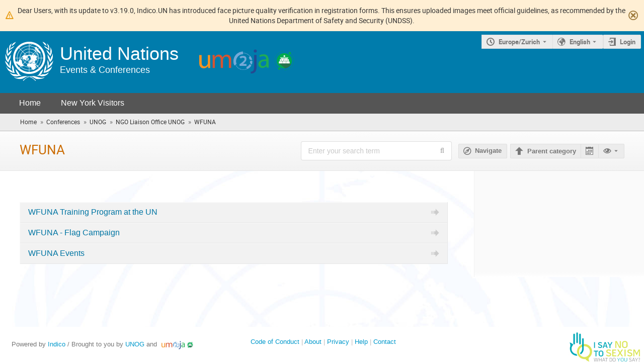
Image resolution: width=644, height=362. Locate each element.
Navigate (488, 151)
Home (30, 103)
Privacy (338, 342)
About (313, 342)
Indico (57, 344)
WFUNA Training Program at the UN (93, 212)
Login (628, 42)
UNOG (135, 344)
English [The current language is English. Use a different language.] (580, 42)
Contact (385, 342)
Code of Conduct (275, 342)
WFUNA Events (56, 253)
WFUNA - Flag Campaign (74, 233)
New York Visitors (93, 103)
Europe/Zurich (519, 42)
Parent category (552, 151)
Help (361, 342)
